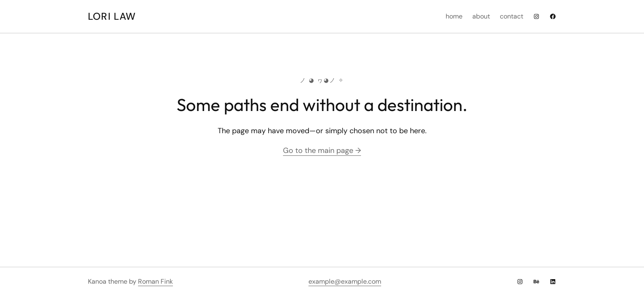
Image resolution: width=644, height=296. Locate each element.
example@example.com (345, 281)
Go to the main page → (322, 150)
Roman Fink (155, 281)
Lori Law (112, 16)
